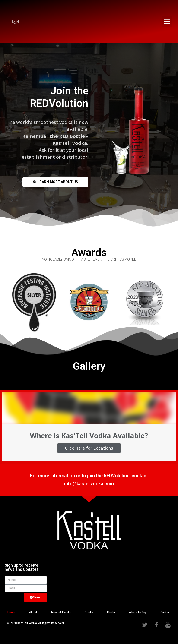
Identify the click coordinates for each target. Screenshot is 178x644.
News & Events (61, 612)
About (33, 612)
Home (11, 612)
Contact (166, 612)
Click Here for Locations (89, 448)
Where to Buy (138, 612)
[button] (167, 22)
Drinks (89, 612)
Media (111, 612)
